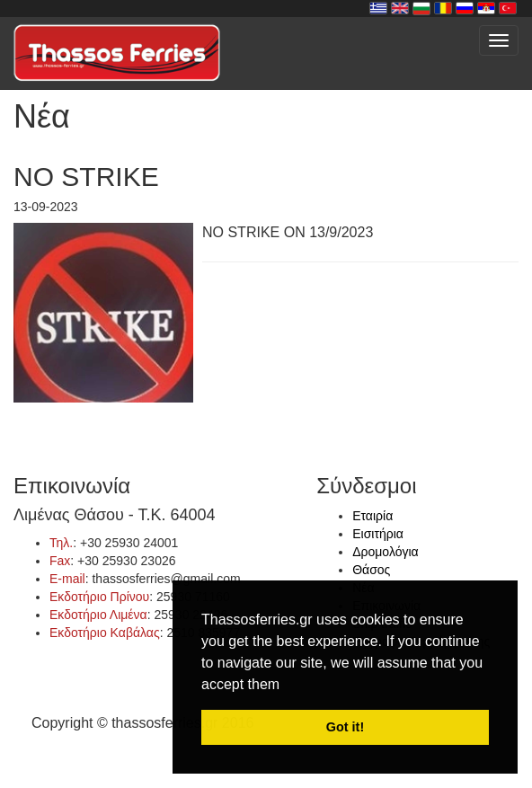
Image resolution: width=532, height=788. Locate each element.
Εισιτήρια (378, 534)
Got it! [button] (345, 727)
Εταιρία (372, 516)
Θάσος (371, 570)
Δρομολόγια (385, 552)
